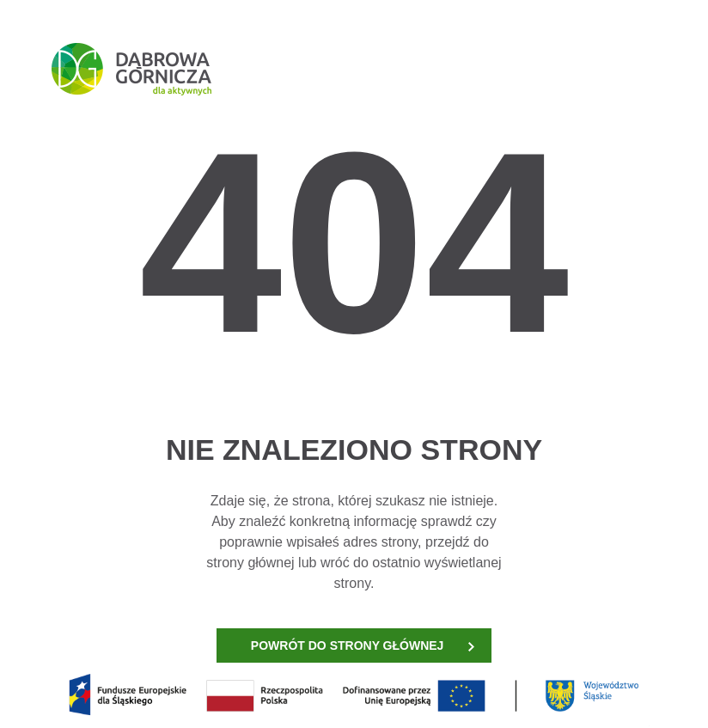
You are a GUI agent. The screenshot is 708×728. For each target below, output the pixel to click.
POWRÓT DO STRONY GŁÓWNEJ (363, 645)
